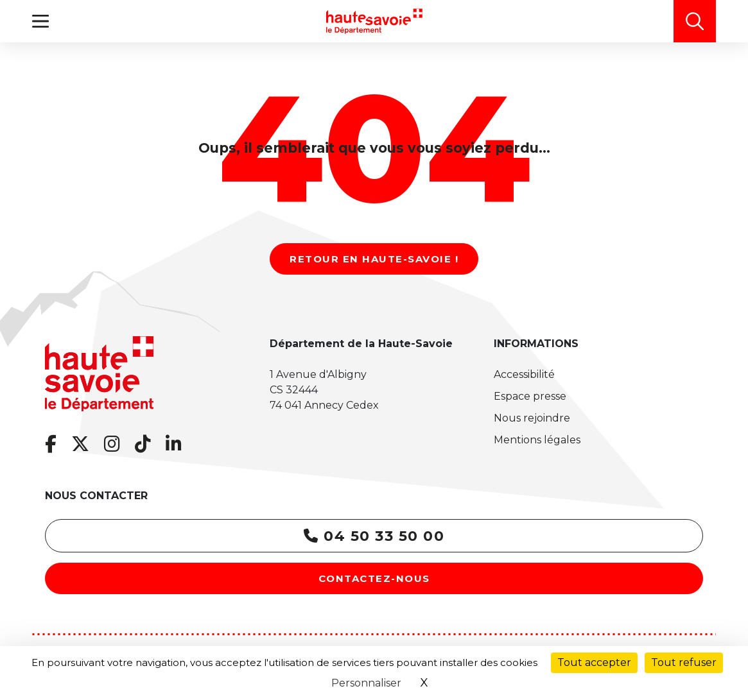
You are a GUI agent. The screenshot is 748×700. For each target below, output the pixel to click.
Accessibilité (524, 374)
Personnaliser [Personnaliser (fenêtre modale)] (366, 683)
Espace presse (530, 396)
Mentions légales (537, 440)
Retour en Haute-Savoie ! (374, 259)
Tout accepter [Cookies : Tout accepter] (594, 662)
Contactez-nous (374, 578)
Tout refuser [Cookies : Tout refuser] (684, 662)
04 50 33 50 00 (374, 536)
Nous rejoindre (532, 418)
